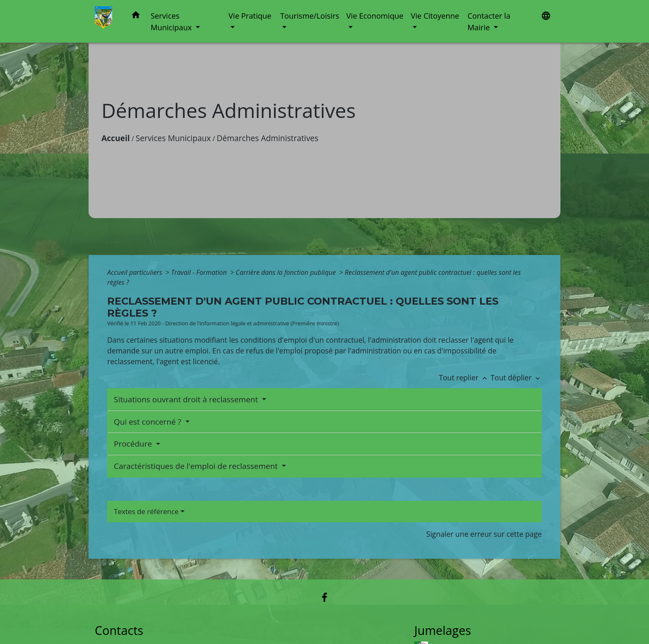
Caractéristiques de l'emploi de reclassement (197, 466)
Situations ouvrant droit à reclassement (187, 399)
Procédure (134, 444)
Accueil (116, 138)
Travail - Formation (200, 272)
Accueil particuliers (136, 272)
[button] (136, 16)
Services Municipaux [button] (172, 21)
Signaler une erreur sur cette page (484, 534)
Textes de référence (146, 511)
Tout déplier (516, 377)
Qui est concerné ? (149, 422)
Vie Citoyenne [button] (435, 16)
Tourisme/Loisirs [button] (310, 16)
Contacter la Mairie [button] (489, 21)
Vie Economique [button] (375, 16)
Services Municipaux (173, 138)
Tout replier (465, 377)
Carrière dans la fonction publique (286, 272)
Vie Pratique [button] (250, 16)
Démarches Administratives (268, 138)
